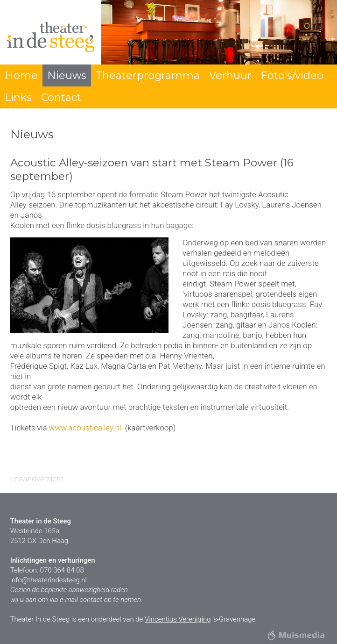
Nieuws (67, 75)
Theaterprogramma (148, 75)
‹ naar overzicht (37, 479)
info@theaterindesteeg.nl (49, 580)
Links (18, 97)
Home (21, 75)
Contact (61, 97)
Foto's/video (292, 75)
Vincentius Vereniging (178, 619)
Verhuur (230, 75)
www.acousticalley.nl (85, 428)
